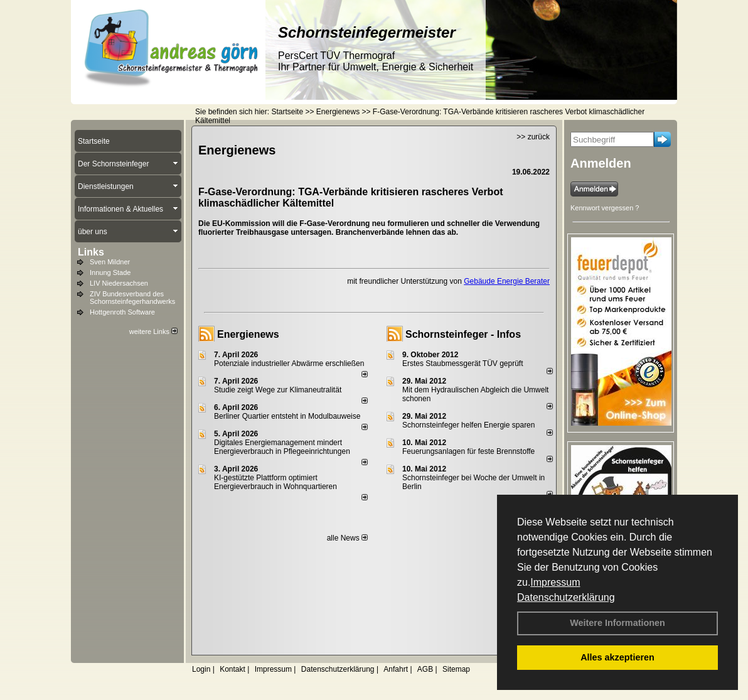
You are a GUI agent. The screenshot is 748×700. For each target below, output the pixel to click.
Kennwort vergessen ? (605, 208)
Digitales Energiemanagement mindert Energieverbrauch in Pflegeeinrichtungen (282, 447)
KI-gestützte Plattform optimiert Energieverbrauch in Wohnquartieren (275, 482)
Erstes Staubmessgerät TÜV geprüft (463, 363)
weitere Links (153, 331)
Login (201, 669)
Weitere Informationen (617, 623)
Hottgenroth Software (122, 312)
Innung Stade (110, 272)
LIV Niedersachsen (119, 283)
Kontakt (232, 669)
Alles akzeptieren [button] (617, 657)
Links (91, 252)
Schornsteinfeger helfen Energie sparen (468, 425)
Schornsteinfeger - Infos (463, 334)
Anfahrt (396, 669)
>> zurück (533, 137)
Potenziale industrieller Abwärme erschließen (289, 363)
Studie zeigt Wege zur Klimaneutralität (278, 390)
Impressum (555, 582)
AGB (425, 669)
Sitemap (456, 669)
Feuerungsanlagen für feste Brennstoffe (468, 451)
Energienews (248, 334)
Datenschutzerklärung (566, 597)
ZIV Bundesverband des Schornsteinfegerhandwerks (132, 298)
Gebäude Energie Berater (507, 281)
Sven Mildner (110, 262)
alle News (347, 538)
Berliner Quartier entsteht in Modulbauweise (287, 416)
